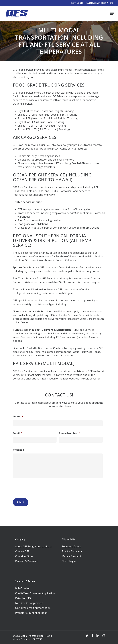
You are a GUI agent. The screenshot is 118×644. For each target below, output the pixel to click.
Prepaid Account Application (31, 613)
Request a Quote (71, 546)
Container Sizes (24, 556)
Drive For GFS (23, 598)
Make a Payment (71, 556)
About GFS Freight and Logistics (33, 546)
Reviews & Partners (26, 561)
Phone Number (70, 433)
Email (18, 433)
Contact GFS (22, 551)
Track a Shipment (72, 551)
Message (18, 450)
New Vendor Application (29, 603)
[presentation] (36, 487)
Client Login (69, 561)
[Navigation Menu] (112, 14)
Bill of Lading (23, 588)
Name (18, 417)
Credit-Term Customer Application (35, 593)
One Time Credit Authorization (33, 608)
